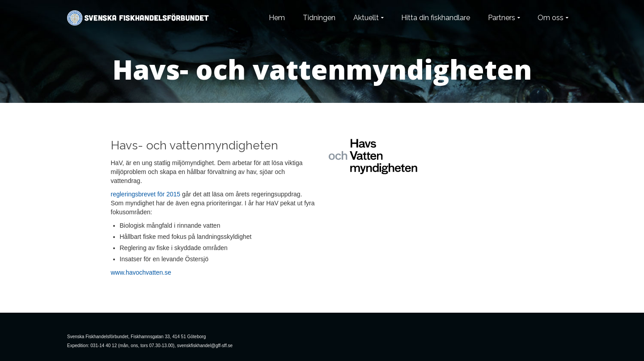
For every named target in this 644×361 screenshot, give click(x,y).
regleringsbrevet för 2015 (146, 194)
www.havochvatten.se (141, 272)
